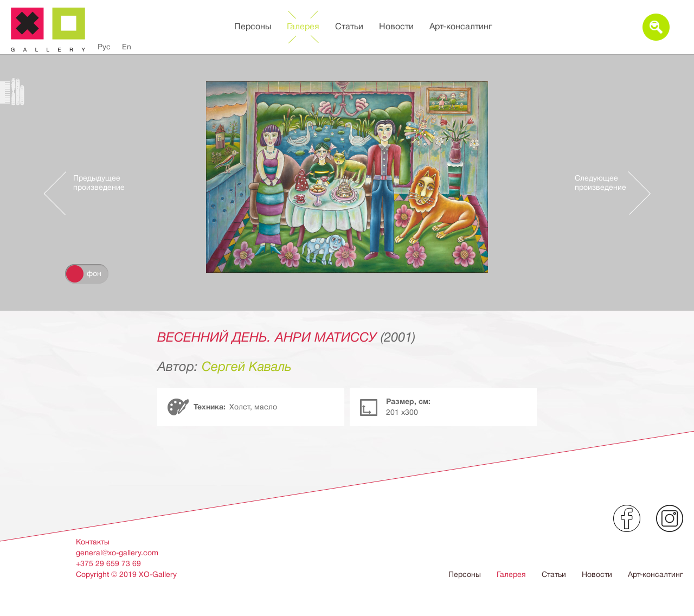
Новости (396, 27)
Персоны (253, 27)
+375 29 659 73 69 (108, 563)
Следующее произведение (600, 182)
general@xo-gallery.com (117, 553)
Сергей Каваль (246, 367)
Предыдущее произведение (99, 182)
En (127, 47)
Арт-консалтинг (461, 27)
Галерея (303, 27)
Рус (104, 47)
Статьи (349, 27)
